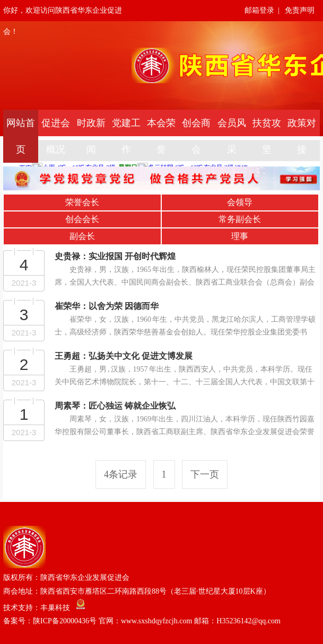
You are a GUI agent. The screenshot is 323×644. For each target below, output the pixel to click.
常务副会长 (240, 219)
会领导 (240, 202)
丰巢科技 (55, 607)
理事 (240, 236)
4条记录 (121, 474)
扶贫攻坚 (267, 136)
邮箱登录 (259, 10)
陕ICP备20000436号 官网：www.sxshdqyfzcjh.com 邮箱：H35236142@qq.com (157, 621)
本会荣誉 (161, 136)
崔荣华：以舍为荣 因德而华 (107, 306)
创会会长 (82, 219)
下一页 (205, 474)
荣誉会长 (82, 202)
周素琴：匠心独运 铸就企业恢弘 (115, 406)
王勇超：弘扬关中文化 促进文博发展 (124, 356)
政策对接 (302, 136)
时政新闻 (91, 136)
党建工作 (126, 136)
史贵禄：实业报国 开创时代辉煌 (115, 256)
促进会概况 (56, 136)
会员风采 (232, 136)
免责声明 (300, 10)
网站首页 (21, 136)
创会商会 (196, 136)
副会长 (82, 236)
